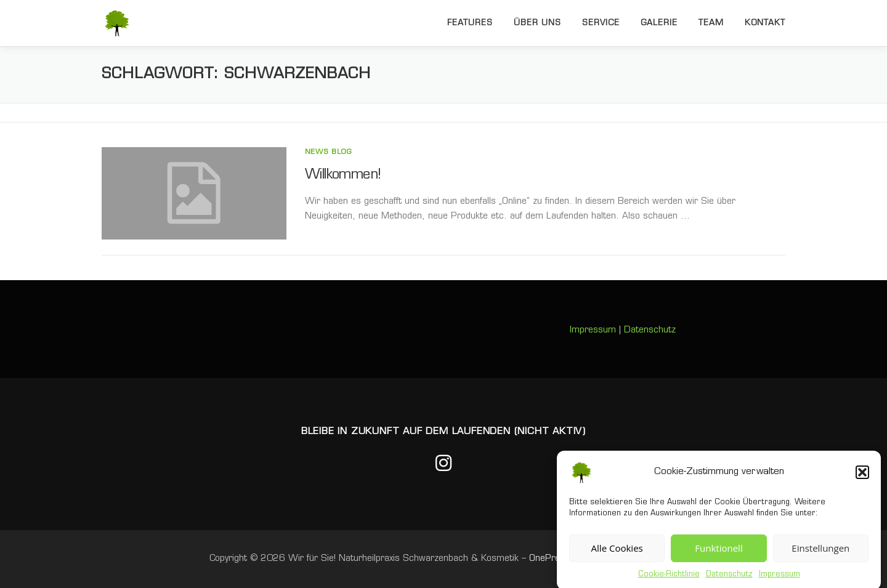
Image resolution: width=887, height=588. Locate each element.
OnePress (549, 559)
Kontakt (765, 23)
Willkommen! (343, 175)
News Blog (328, 152)
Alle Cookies (617, 554)
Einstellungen (820, 554)
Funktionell (719, 554)
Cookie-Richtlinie (669, 579)
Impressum (780, 579)
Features (470, 23)
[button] (862, 477)
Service (601, 23)
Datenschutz (729, 579)
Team (711, 23)
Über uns (537, 23)
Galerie (659, 23)
